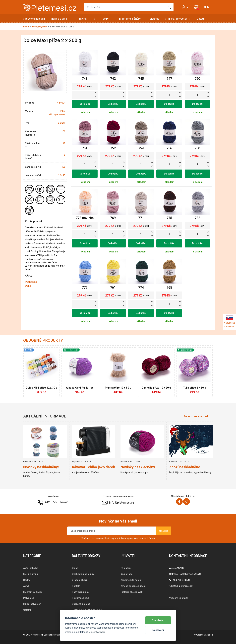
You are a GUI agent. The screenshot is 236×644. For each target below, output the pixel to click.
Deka (28, 286)
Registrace (126, 574)
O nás (75, 568)
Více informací (97, 632)
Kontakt (76, 586)
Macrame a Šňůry (130, 19)
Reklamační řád (80, 598)
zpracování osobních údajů (141, 538)
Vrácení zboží (79, 580)
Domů (26, 27)
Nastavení (158, 630)
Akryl (106, 19)
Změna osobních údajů (133, 586)
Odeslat (163, 531)
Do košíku (85, 104)
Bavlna (83, 19)
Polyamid (154, 19)
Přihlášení (126, 568)
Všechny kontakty (178, 598)
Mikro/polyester (177, 19)
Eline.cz (209, 635)
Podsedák (31, 282)
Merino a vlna (59, 19)
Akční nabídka (35, 19)
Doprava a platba (81, 604)
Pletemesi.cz (37, 635)
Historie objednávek (131, 592)
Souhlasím (158, 620)
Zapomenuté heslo (131, 580)
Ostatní (201, 19)
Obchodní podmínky (83, 574)
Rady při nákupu (81, 592)
